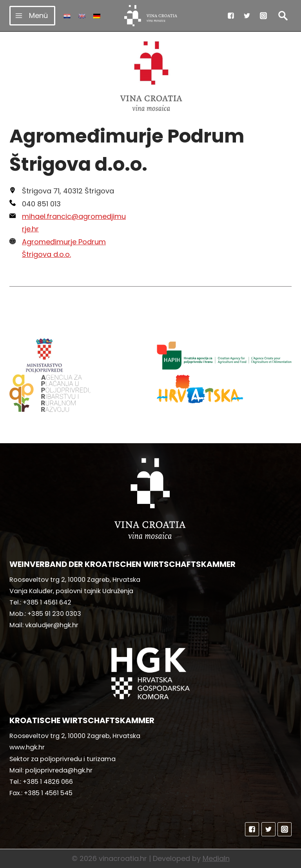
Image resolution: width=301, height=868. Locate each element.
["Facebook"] (231, 16)
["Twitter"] (247, 16)
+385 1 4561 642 (47, 602)
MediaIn (216, 858)
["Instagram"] (263, 16)
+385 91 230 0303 (54, 614)
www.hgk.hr (27, 747)
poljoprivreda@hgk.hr (59, 770)
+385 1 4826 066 (48, 782)
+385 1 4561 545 (48, 793)
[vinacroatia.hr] (151, 16)
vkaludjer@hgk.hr (52, 625)
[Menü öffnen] (32, 15)
